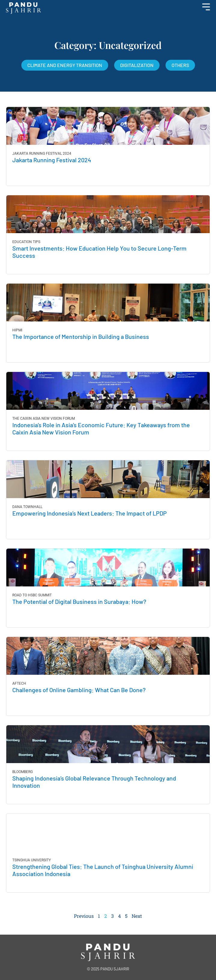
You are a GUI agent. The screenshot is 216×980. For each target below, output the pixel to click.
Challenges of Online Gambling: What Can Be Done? (79, 690)
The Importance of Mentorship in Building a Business (81, 336)
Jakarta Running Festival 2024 (52, 160)
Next (137, 916)
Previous (84, 916)
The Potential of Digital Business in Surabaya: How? (79, 601)
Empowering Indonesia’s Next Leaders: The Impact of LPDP (90, 513)
